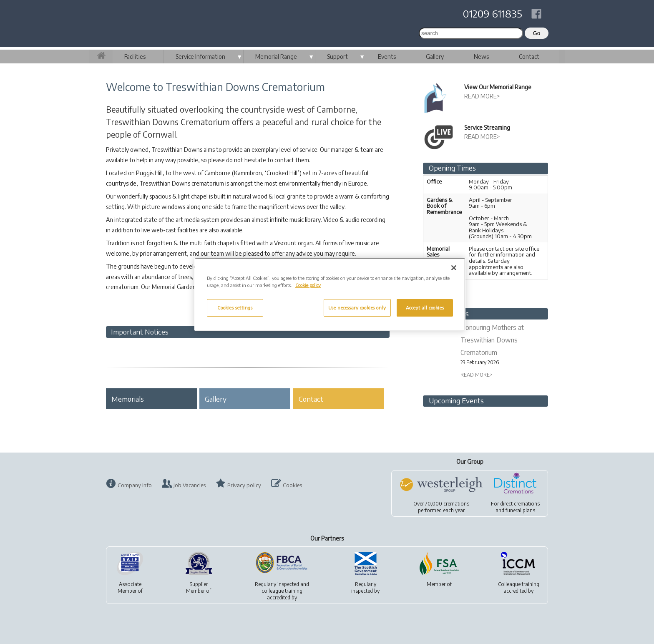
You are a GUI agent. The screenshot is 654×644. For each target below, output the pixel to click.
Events (387, 57)
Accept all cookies (425, 308)
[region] (330, 294)
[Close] (454, 268)
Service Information (200, 57)
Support (337, 57)
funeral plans (520, 510)
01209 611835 (493, 13)
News (481, 57)
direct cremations (520, 504)
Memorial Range (276, 57)
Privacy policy (244, 485)
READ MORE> (482, 96)
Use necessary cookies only (357, 308)
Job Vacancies (190, 485)
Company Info (135, 485)
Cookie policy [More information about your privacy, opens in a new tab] (308, 285)
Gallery (435, 57)
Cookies (292, 485)
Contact (529, 57)
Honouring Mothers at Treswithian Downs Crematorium (492, 340)
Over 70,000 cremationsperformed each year (441, 507)
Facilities (135, 57)
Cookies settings (235, 308)
